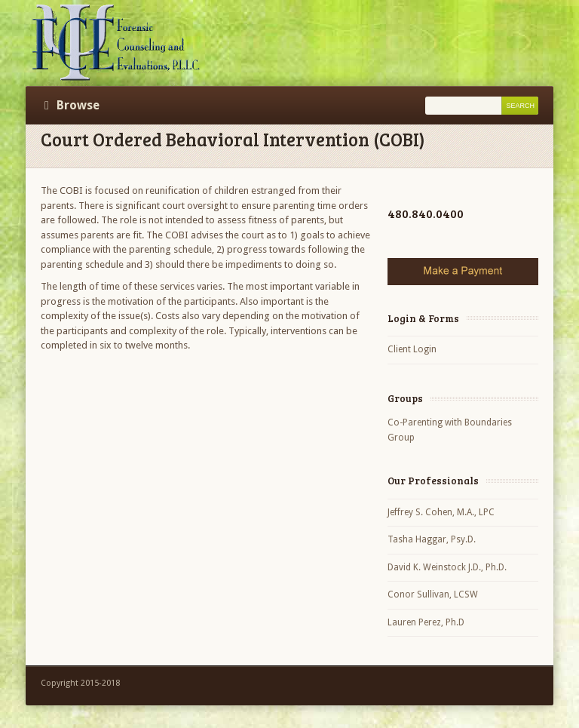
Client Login (412, 349)
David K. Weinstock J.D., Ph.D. (447, 567)
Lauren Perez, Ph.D (426, 622)
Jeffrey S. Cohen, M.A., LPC (441, 512)
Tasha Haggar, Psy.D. (432, 539)
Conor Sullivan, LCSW (433, 594)
